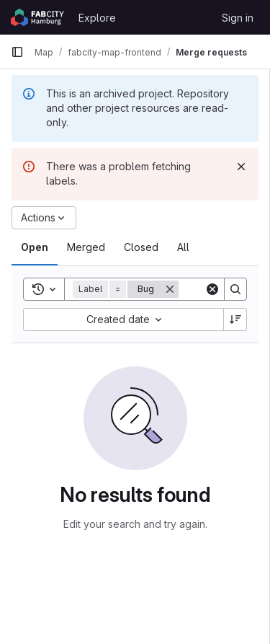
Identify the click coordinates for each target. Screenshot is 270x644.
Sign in (238, 18)
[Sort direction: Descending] (235, 319)
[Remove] (170, 289)
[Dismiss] (241, 167)
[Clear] (212, 289)
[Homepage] (37, 17)
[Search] (235, 289)
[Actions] (44, 218)
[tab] (35, 247)
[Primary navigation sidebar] (17, 52)
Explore (97, 18)
